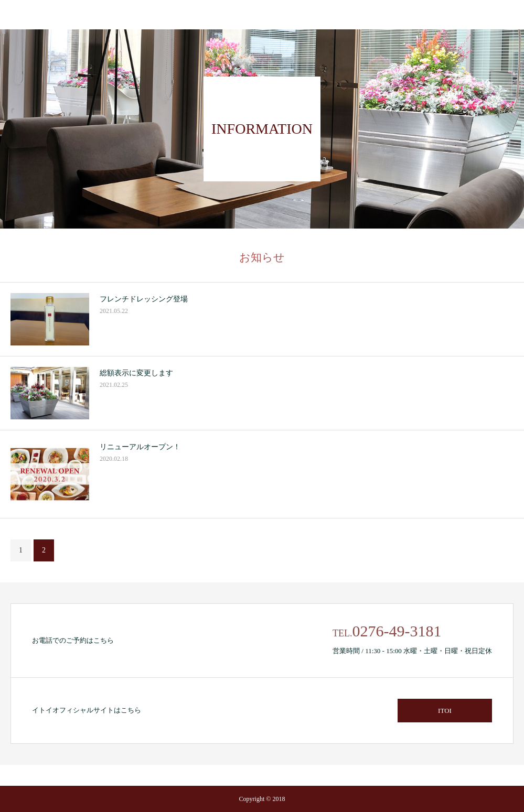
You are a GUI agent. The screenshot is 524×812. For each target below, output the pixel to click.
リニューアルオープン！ (140, 447)
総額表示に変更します (136, 373)
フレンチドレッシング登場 (144, 299)
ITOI (445, 711)
